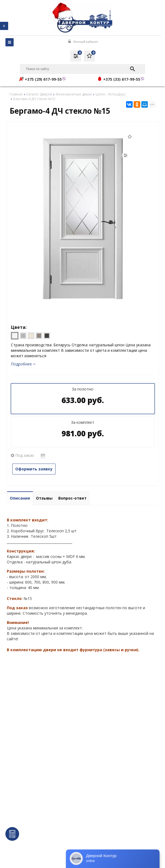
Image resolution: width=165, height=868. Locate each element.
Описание (20, 498)
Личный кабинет (83, 42)
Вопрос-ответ (72, 498)
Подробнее (23, 364)
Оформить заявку (34, 469)
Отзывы (44, 498)
